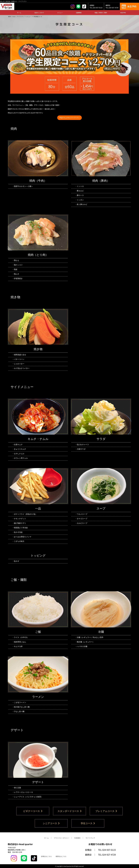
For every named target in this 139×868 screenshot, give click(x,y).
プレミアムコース (106, 811)
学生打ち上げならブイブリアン (69, 118)
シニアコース (51, 823)
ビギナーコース (33, 811)
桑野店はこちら (61, 856)
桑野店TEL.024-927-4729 (112, 6)
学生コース (88, 823)
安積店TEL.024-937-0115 (96, 6)
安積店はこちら (46, 856)
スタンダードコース (69, 811)
